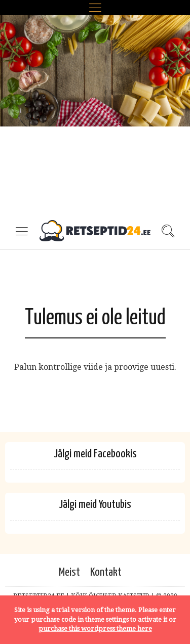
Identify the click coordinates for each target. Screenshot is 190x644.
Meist (69, 572)
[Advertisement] (95, 115)
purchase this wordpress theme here (95, 629)
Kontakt (106, 572)
